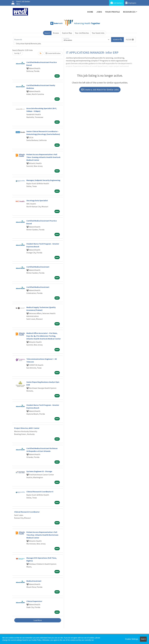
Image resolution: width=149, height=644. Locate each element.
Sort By (17, 53)
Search (47, 33)
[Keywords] (38, 40)
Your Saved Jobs (98, 33)
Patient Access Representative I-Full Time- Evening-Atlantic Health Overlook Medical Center (43, 157)
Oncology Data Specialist (37, 200)
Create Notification (53, 53)
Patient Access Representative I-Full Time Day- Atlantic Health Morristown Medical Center (42, 535)
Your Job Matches (82, 33)
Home (90, 12)
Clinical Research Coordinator (27, 512)
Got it (143, 639)
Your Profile (113, 12)
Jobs (99, 12)
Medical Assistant (34, 581)
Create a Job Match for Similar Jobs (100, 90)
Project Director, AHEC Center (27, 428)
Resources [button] (129, 12)
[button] (130, 40)
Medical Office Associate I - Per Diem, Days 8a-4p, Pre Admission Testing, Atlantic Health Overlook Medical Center (44, 336)
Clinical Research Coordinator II (40, 492)
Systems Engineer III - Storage (39, 471)
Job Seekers (117, 3)
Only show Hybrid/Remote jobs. (29, 44)
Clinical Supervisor (34, 601)
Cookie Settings (132, 639)
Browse (56, 33)
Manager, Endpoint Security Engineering (43, 180)
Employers (131, 3)
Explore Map (67, 33)
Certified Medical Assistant (38, 267)
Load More (38, 620)
